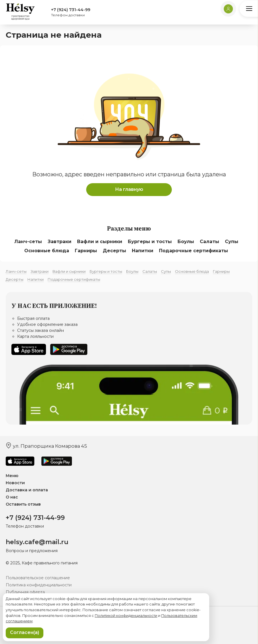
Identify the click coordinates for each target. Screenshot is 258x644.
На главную (129, 189)
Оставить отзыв (23, 504)
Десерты (114, 251)
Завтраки (60, 242)
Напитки (143, 251)
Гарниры (86, 251)
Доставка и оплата (27, 490)
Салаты (209, 242)
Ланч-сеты (28, 242)
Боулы (186, 242)
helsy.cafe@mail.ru (37, 542)
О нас (12, 497)
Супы (232, 242)
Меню (12, 476)
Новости (15, 483)
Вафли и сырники (100, 242)
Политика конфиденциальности (39, 585)
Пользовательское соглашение (38, 578)
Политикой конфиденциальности (126, 616)
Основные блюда (47, 251)
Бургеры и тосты (150, 242)
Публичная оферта (25, 592)
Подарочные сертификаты (193, 251)
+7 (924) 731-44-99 (71, 10)
